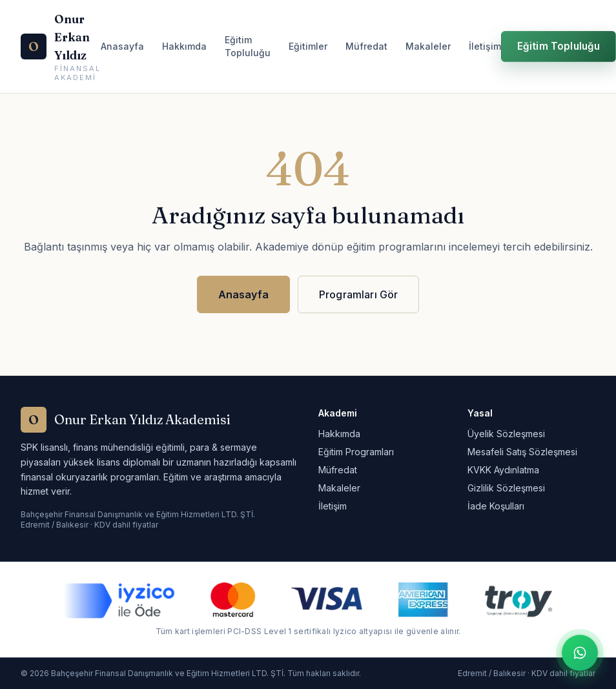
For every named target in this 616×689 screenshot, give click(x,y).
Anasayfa (122, 46)
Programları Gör (358, 294)
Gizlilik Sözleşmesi (506, 488)
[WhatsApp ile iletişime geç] (580, 653)
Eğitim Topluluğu (248, 46)
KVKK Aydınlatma (503, 470)
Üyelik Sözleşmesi (506, 434)
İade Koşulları (496, 506)
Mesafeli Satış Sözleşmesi (522, 452)
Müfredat (366, 46)
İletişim (485, 46)
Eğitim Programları (356, 452)
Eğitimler (308, 46)
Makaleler (428, 46)
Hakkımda (184, 46)
